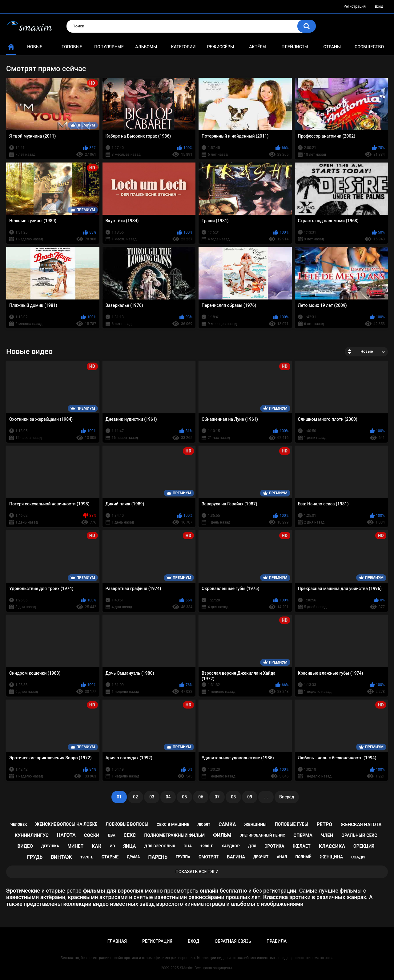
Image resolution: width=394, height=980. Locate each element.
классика (332, 846)
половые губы (292, 824)
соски (92, 835)
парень (158, 857)
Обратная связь (233, 941)
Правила (277, 941)
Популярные (109, 47)
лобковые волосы (127, 824)
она (188, 846)
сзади (358, 857)
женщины (255, 824)
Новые (34, 47)
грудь (35, 857)
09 (250, 797)
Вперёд (287, 797)
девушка (50, 846)
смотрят (209, 857)
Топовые (72, 47)
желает (302, 846)
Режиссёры (221, 47)
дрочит (261, 857)
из (112, 846)
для (252, 846)
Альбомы (146, 47)
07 (217, 797)
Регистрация (355, 6)
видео (25, 846)
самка (227, 824)
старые (110, 857)
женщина (331, 857)
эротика (274, 846)
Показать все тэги (197, 872)
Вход (379, 6)
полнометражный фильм (174, 835)
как (96, 846)
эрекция (364, 846)
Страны (332, 47)
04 (168, 797)
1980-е (207, 846)
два (112, 835)
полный (304, 857)
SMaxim (187, 968)
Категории (183, 47)
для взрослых (160, 846)
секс (130, 835)
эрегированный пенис (263, 835)
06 (201, 797)
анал (282, 857)
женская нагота (361, 825)
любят (204, 825)
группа (183, 857)
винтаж (61, 857)
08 (233, 797)
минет (75, 846)
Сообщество (369, 47)
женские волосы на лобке (66, 824)
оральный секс (359, 835)
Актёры (258, 47)
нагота (66, 835)
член (327, 835)
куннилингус (32, 835)
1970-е (86, 857)
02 (135, 797)
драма (133, 857)
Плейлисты (295, 47)
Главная (117, 941)
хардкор (230, 846)
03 (152, 797)
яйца (129, 846)
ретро (325, 824)
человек (18, 825)
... (266, 797)
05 (184, 797)
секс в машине (173, 824)
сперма (303, 835)
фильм (222, 835)
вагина (236, 857)
